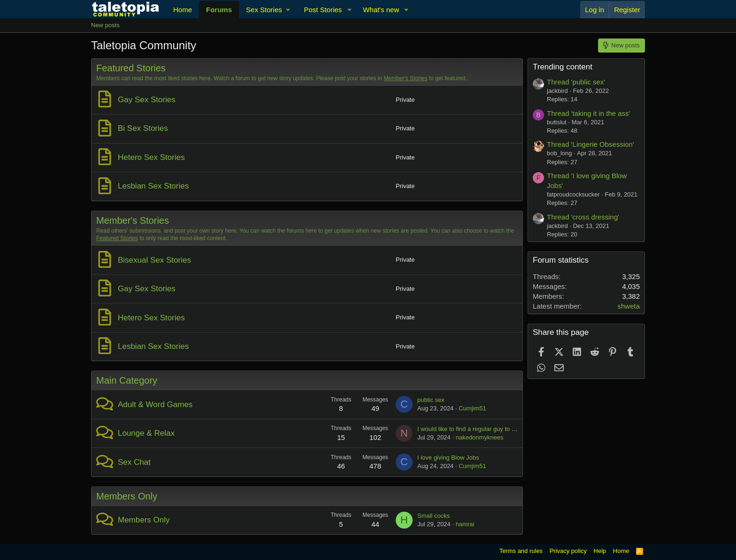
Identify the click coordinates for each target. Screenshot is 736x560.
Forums (219, 10)
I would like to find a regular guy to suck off (475, 429)
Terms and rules (521, 551)
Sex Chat (134, 462)
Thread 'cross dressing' (583, 217)
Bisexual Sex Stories (154, 260)
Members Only (127, 496)
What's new (381, 10)
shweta (629, 306)
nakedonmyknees (480, 437)
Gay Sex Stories (147, 100)
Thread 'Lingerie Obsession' (590, 144)
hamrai (465, 524)
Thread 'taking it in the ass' (589, 113)
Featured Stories (131, 68)
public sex (431, 400)
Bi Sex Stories (143, 128)
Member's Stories (406, 78)
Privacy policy (568, 551)
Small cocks (433, 516)
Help (600, 551)
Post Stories (323, 10)
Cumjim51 (472, 408)
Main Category (127, 380)
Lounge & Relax (146, 433)
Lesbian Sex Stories (153, 186)
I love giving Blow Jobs (448, 458)
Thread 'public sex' (576, 82)
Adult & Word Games (155, 405)
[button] (268, 10)
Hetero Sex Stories (151, 157)
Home (183, 10)
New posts (105, 25)
